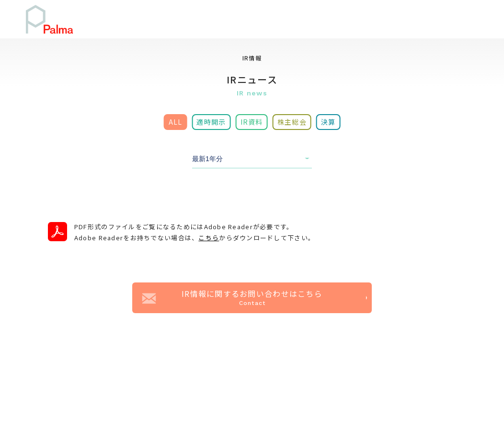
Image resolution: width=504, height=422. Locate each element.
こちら (209, 238)
